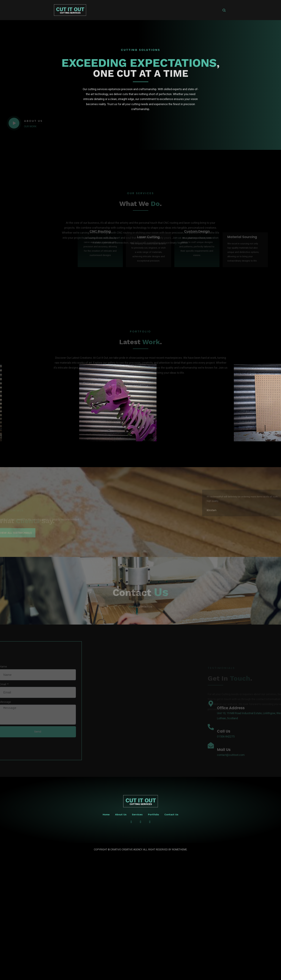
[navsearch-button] (224, 11)
